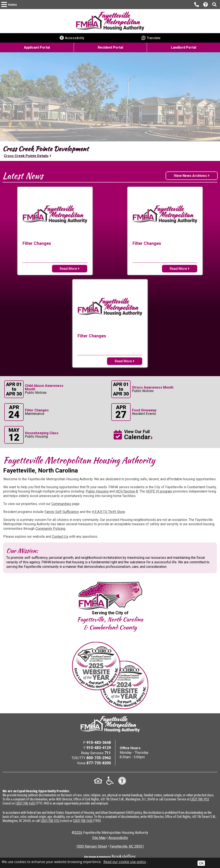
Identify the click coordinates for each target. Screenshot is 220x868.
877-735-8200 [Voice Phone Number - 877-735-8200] (99, 763)
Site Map (99, 838)
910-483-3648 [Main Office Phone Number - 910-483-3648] (99, 742)
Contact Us (60, 537)
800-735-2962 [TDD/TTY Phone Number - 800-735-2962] (99, 758)
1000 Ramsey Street (92, 846)
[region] (110, 151)
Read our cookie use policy (125, 862)
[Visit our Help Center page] (206, 5)
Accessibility (118, 838)
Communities (61, 504)
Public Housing (97, 491)
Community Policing (50, 529)
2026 (78, 833)
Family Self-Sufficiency (62, 512)
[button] (10, 5)
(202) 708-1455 (25, 803)
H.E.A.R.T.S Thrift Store (108, 512)
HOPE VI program (159, 491)
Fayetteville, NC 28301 (127, 846)
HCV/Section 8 (127, 491)
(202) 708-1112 (200, 799)
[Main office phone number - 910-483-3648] (197, 5)
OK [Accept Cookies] (201, 863)
